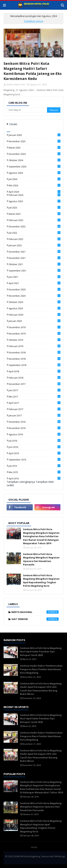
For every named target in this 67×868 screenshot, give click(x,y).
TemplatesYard (37, 860)
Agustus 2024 (34, 173)
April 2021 (34, 283)
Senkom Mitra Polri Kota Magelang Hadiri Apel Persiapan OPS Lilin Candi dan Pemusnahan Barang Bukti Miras (41, 689)
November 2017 (34, 384)
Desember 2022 (34, 226)
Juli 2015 (34, 466)
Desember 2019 (34, 327)
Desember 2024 (34, 154)
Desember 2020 (34, 289)
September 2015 (34, 460)
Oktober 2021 (34, 264)
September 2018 (34, 365)
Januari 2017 (34, 415)
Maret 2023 (34, 214)
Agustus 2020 (34, 308)
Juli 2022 (34, 233)
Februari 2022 (34, 239)
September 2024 (34, 167)
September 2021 (34, 271)
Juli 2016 (34, 441)
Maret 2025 (34, 148)
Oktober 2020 (34, 302)
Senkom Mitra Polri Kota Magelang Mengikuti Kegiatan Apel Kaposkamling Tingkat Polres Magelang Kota (41, 581)
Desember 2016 (34, 422)
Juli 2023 (34, 208)
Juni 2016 (34, 447)
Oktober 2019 (34, 340)
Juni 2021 (34, 277)
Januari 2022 (34, 245)
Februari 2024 (34, 195)
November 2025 (34, 141)
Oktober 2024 (34, 160)
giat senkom (35, 619)
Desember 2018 (34, 352)
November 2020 (34, 296)
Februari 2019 (34, 346)
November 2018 (34, 359)
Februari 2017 (34, 409)
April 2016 (34, 453)
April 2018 (34, 371)
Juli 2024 (34, 179)
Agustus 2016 (34, 434)
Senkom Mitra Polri (16, 85)
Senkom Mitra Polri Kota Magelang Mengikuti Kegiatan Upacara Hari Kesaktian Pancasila (41, 559)
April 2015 (34, 478)
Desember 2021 (34, 252)
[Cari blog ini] (27, 110)
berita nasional (35, 612)
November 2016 (34, 428)
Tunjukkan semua (33, 21)
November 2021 (34, 258)
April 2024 (34, 192)
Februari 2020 (34, 315)
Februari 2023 (34, 220)
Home (34, 847)
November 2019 (34, 334)
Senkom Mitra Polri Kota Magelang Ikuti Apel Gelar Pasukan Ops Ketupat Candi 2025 (41, 652)
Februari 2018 (34, 378)
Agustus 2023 (34, 201)
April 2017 (34, 403)
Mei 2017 (34, 397)
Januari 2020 (34, 321)
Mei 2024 (34, 185)
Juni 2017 (34, 390)
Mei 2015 (34, 472)
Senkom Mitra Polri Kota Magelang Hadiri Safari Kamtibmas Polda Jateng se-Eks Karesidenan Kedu (33, 71)
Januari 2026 (34, 135)
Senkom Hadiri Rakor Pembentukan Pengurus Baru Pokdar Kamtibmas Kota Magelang (41, 669)
